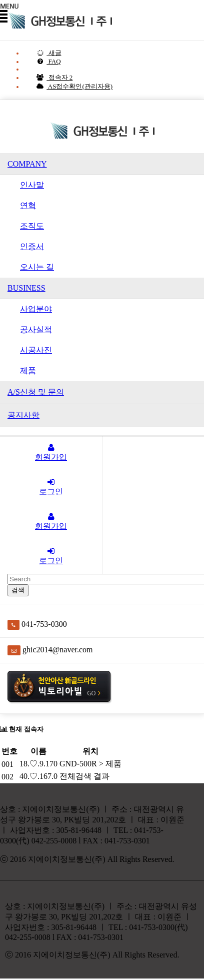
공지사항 (23, 415)
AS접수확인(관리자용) (74, 86)
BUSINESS (26, 288)
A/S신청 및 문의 (36, 392)
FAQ (48, 61)
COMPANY (27, 164)
